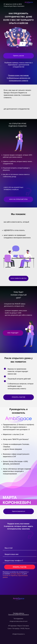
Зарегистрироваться (18, 511)
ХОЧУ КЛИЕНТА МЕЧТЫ (18, 278)
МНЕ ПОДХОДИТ (13, 333)
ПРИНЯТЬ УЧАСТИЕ (18, 397)
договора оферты (16, 574)
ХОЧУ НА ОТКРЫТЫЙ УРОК (18, 199)
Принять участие (19, 56)
